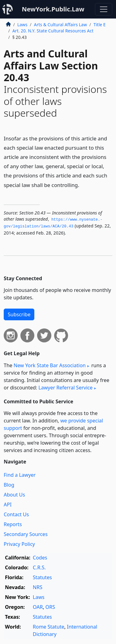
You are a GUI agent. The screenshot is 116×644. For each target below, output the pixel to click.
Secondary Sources (26, 534)
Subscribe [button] (19, 314)
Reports (13, 524)
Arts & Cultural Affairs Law (60, 25)
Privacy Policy (19, 544)
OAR (38, 607)
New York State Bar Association (50, 365)
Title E (99, 25)
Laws (22, 25)
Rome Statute (49, 627)
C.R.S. (39, 567)
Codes (40, 558)
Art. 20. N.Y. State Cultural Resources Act (53, 31)
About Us (14, 495)
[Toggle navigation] (104, 9)
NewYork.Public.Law (53, 9)
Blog (9, 485)
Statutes (42, 577)
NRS (38, 587)
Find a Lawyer (20, 475)
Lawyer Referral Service (65, 388)
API (8, 505)
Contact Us (16, 514)
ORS (50, 607)
